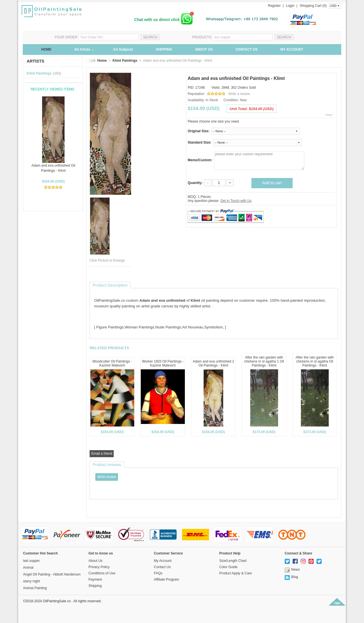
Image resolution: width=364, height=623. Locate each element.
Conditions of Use (102, 573)
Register (274, 6)
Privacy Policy (99, 567)
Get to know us (101, 553)
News (295, 570)
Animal (28, 568)
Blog (295, 577)
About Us (95, 561)
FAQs (158, 573)
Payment (95, 579)
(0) (325, 6)
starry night (31, 581)
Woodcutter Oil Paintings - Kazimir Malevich (112, 363)
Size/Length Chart (233, 561)
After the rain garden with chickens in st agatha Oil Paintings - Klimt (315, 361)
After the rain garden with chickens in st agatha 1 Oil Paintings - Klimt (264, 361)
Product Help (230, 553)
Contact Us (162, 567)
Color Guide (228, 567)
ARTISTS (36, 61)
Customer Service (168, 553)
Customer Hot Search (41, 553)
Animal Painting (35, 588)
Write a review (239, 94)
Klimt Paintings (39, 73)
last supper (31, 561)
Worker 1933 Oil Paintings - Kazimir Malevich (163, 363)
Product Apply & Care (236, 573)
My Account (163, 561)
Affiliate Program (166, 579)
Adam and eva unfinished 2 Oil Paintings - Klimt (213, 363)
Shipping (95, 586)
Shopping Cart (311, 6)
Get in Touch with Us (236, 201)
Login (290, 6)
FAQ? (329, 115)
